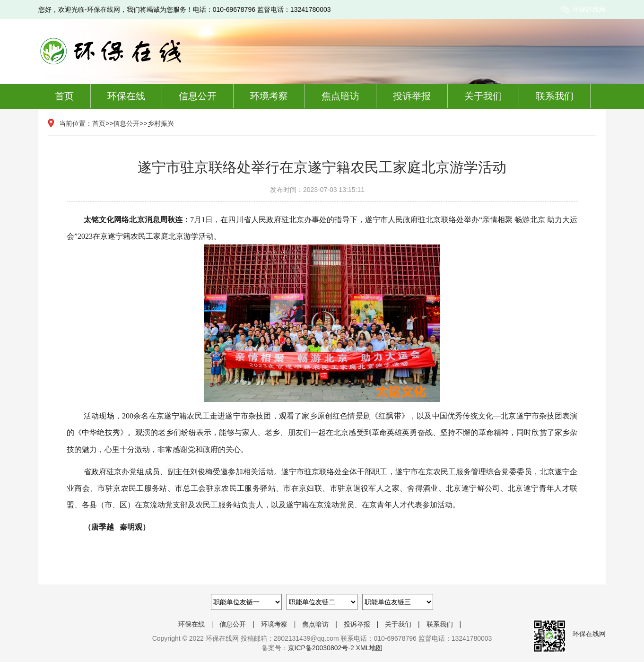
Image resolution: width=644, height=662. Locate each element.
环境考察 (269, 96)
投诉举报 (412, 96)
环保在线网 (589, 9)
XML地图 (370, 648)
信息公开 (198, 96)
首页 (64, 96)
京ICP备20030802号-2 (321, 648)
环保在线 (126, 96)
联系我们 (555, 96)
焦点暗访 (340, 96)
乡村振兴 (161, 123)
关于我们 (483, 96)
